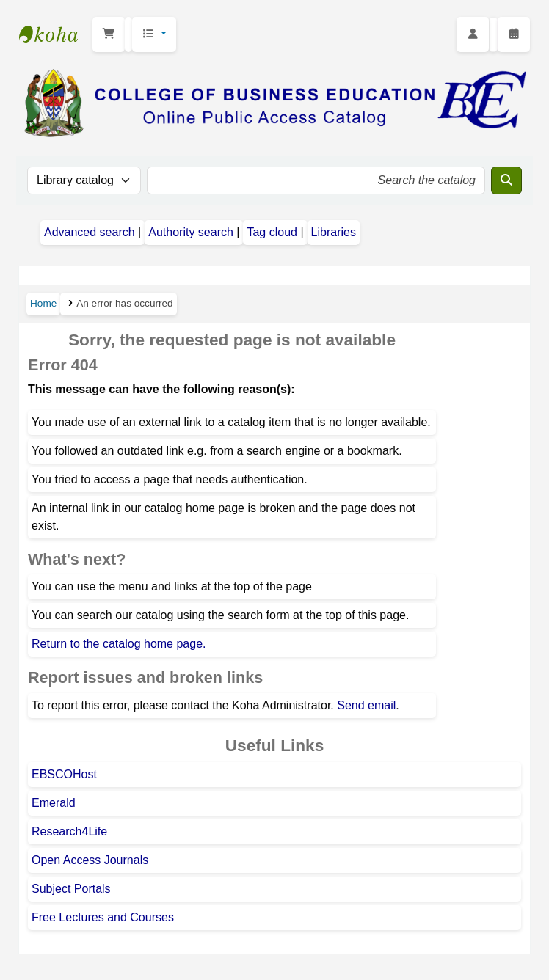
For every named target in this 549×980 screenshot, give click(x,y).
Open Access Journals (90, 860)
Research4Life (69, 831)
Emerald (54, 803)
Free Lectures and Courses (103, 917)
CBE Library (56, 34)
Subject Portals (71, 889)
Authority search (191, 232)
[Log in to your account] (473, 34)
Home (43, 303)
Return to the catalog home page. (119, 644)
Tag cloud (272, 232)
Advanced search (90, 232)
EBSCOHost (64, 774)
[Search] (506, 180)
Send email (366, 705)
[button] (109, 34)
